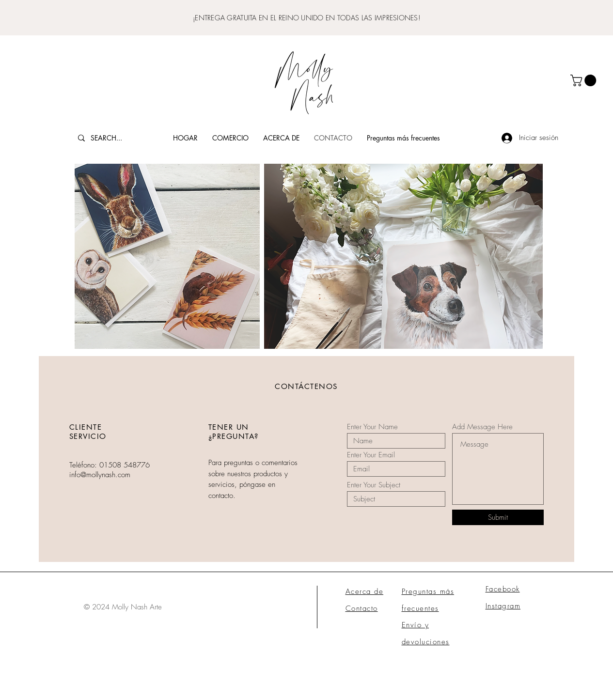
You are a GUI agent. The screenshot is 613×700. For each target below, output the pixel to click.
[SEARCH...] (114, 138)
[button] (585, 80)
